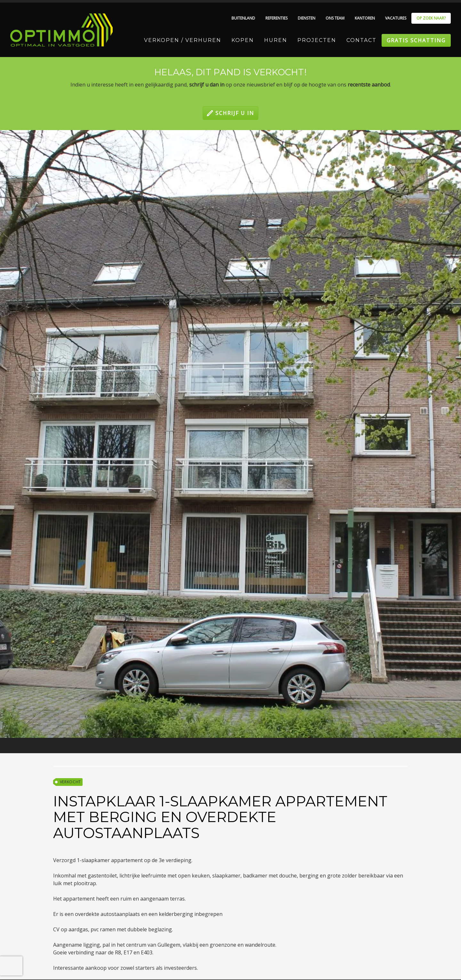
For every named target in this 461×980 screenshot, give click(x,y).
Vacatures (396, 18)
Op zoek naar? (431, 18)
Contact (361, 40)
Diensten (307, 18)
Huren (276, 40)
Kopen (243, 40)
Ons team (335, 18)
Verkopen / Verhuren (183, 40)
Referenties (276, 18)
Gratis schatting (416, 40)
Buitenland (243, 18)
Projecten (317, 40)
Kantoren (365, 18)
